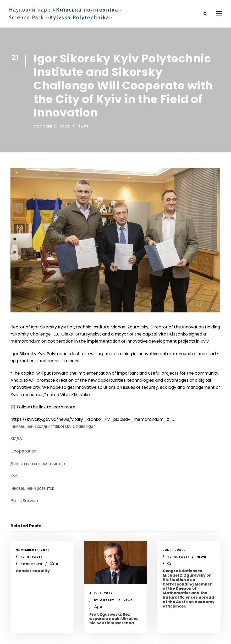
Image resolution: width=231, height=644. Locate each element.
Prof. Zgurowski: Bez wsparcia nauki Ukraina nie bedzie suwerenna (114, 619)
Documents (31, 564)
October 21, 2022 (51, 126)
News (83, 126)
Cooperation (24, 451)
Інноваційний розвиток (32, 488)
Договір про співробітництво (38, 464)
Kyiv (15, 476)
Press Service (24, 501)
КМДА (16, 439)
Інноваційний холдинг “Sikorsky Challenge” (53, 426)
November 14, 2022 (33, 550)
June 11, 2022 (174, 550)
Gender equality (33, 571)
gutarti (34, 557)
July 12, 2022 (101, 593)
